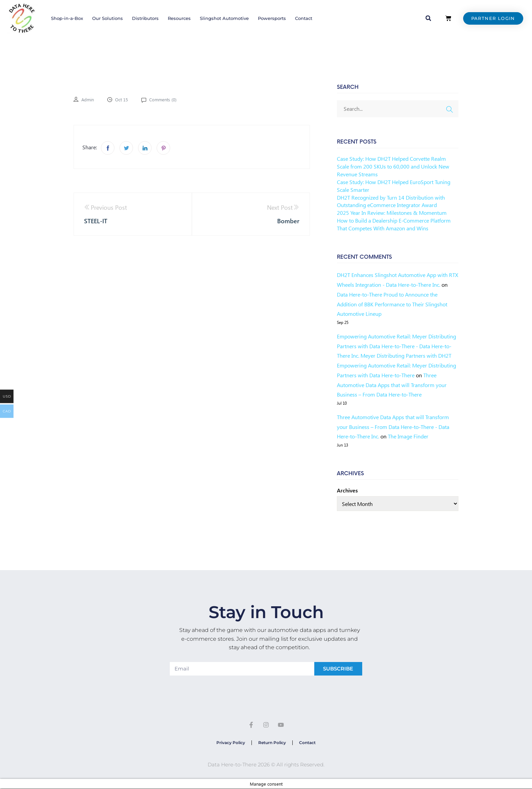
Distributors (145, 18)
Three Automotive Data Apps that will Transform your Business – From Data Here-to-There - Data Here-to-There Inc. (393, 427)
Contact (304, 18)
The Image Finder (408, 436)
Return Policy (272, 743)
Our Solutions (108, 18)
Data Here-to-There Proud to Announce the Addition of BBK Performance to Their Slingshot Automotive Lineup (392, 304)
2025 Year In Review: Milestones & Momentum (392, 213)
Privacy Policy (230, 743)
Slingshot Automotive (224, 18)
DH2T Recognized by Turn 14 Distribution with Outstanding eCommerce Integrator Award (391, 201)
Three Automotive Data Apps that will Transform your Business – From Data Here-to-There (392, 385)
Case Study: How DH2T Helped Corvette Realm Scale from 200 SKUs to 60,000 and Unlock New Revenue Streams (393, 166)
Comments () (166, 99)
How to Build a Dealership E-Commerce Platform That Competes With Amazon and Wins (394, 224)
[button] (428, 18)
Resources (179, 18)
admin (88, 99)
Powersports (272, 18)
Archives (347, 490)
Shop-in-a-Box (67, 18)
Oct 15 (123, 99)
